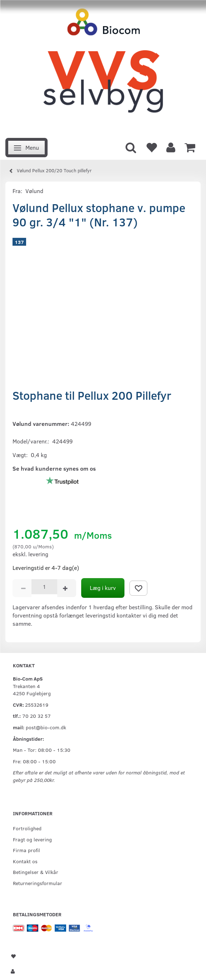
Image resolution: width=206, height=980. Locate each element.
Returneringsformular (38, 883)
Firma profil (26, 850)
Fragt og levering (32, 839)
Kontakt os (25, 861)
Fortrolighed (27, 828)
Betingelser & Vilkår (36, 872)
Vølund (34, 191)
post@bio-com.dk (46, 727)
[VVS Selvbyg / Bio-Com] (103, 67)
